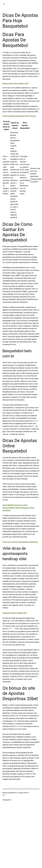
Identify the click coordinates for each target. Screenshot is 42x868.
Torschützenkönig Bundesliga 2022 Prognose (19, 116)
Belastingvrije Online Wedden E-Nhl (15, 83)
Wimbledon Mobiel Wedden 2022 (15, 613)
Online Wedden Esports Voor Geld (15, 505)
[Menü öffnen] (4, 4)
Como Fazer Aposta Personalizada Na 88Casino (20, 542)
